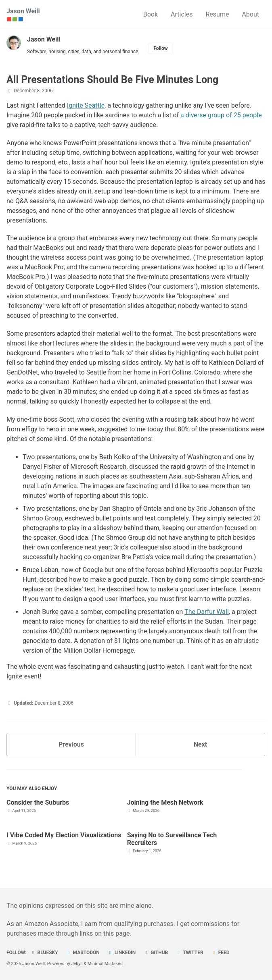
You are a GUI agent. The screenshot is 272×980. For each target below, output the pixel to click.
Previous (71, 744)
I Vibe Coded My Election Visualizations (64, 835)
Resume (217, 14)
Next (200, 744)
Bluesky (44, 953)
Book (151, 14)
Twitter (189, 953)
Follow (160, 48)
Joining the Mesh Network (165, 802)
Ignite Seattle (86, 105)
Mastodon (83, 953)
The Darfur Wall (207, 612)
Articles (182, 14)
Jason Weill (23, 15)
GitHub (156, 953)
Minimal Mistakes (105, 964)
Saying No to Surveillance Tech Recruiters (172, 839)
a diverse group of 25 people (221, 115)
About (250, 14)
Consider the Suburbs (38, 802)
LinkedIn (122, 953)
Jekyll (77, 964)
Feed (220, 953)
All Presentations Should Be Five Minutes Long (112, 80)
